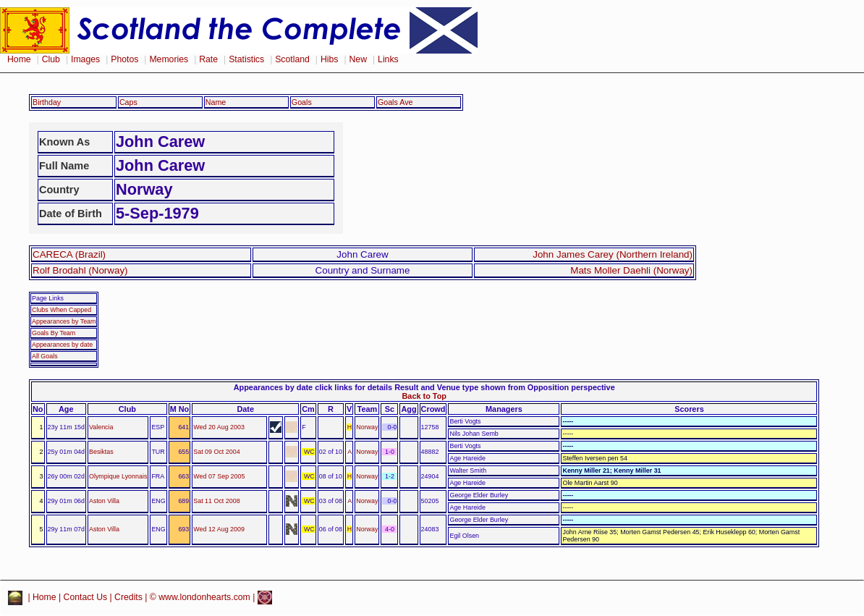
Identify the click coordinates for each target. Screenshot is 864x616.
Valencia (101, 427)
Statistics (246, 59)
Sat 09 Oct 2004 (216, 452)
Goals (302, 102)
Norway (367, 427)
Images (85, 59)
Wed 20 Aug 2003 (219, 427)
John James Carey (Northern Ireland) (613, 254)
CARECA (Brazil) (69, 254)
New (358, 59)
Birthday (47, 102)
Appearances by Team (64, 321)
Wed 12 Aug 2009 (219, 529)
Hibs (329, 59)
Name (216, 102)
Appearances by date (62, 345)
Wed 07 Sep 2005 (219, 476)
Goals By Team (54, 333)
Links (388, 59)
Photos (124, 59)
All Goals (45, 356)
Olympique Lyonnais (118, 476)
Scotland (292, 59)
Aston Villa (104, 501)
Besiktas (101, 452)
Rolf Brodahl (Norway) (80, 270)
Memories (169, 59)
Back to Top (424, 396)
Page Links (48, 298)
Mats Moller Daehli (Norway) (631, 270)
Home (19, 59)
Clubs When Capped (62, 310)
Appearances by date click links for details (313, 387)
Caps (128, 102)
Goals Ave (395, 102)
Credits (128, 597)
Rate (208, 59)
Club (51, 59)
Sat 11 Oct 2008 (216, 501)
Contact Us (86, 597)
